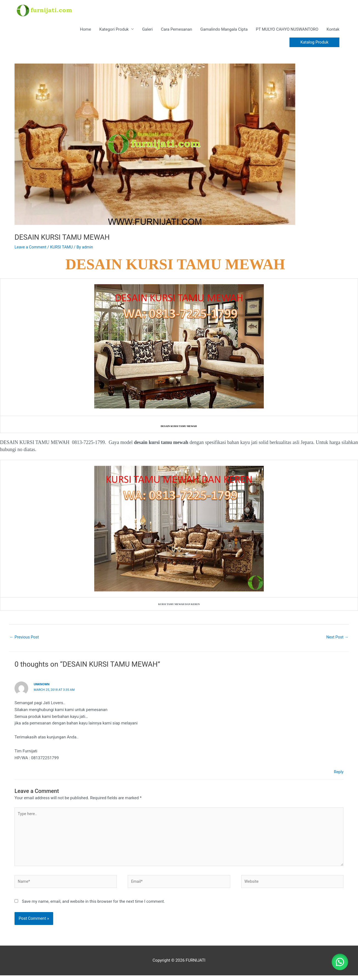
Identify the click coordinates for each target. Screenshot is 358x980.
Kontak (333, 31)
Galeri (147, 31)
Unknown (42, 686)
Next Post (337, 639)
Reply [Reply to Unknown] (339, 774)
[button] (314, 44)
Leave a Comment (31, 249)
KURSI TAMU (63, 249)
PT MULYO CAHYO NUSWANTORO (287, 31)
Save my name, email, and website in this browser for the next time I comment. (93, 906)
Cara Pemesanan (177, 31)
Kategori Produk (114, 31)
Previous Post (25, 639)
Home (86, 31)
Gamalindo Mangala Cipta (224, 31)
